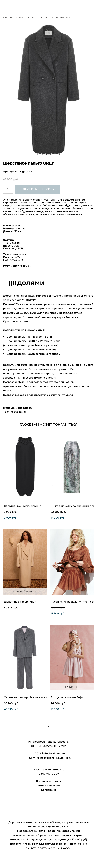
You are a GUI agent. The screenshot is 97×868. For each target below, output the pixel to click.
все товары (27, 17)
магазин (9, 17)
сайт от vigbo (48, 861)
